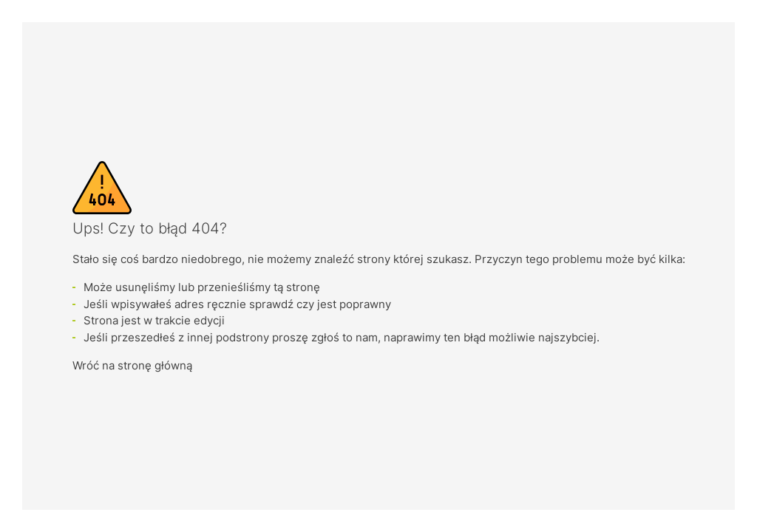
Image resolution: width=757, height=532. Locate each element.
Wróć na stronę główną (132, 365)
